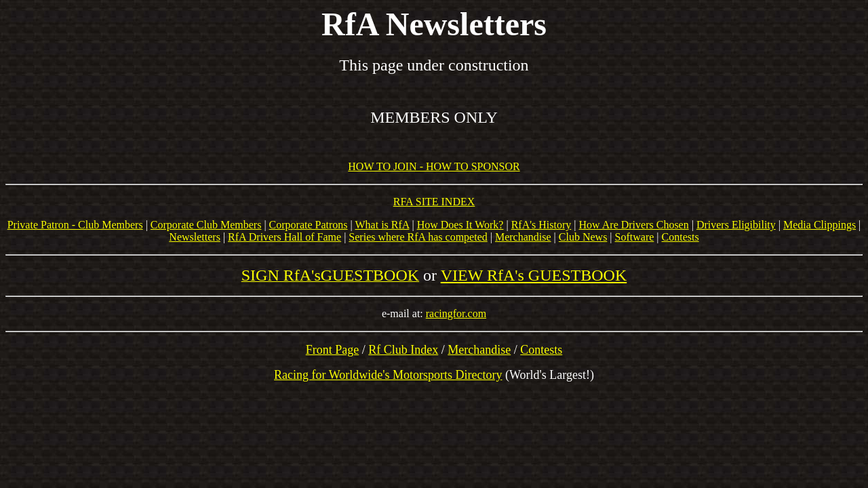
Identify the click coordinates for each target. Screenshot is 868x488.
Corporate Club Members (206, 225)
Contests (680, 237)
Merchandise (523, 237)
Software (635, 237)
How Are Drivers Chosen (634, 225)
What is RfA (382, 225)
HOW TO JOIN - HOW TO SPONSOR (434, 166)
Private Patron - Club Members (75, 225)
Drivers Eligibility (736, 225)
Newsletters (195, 237)
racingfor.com (456, 313)
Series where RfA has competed (418, 237)
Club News (583, 237)
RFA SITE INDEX (434, 202)
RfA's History (541, 225)
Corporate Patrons (309, 225)
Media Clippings (820, 225)
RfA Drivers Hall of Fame (284, 237)
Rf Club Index (403, 350)
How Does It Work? (460, 225)
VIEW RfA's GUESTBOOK (534, 275)
